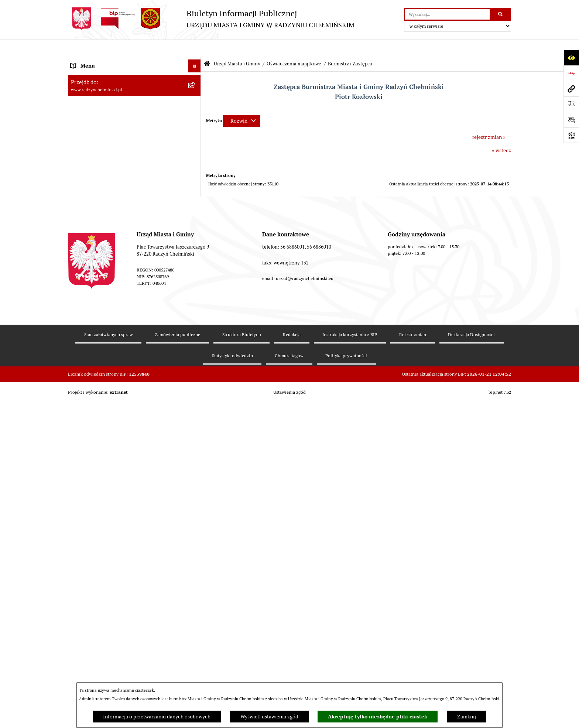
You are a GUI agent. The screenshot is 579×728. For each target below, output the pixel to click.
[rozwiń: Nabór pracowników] (196, 393)
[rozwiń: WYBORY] (196, 87)
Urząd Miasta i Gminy (237, 46)
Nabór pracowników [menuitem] (93, 393)
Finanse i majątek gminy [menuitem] (98, 406)
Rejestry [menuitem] (80, 522)
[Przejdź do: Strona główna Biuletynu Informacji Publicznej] (207, 47)
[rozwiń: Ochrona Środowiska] (196, 510)
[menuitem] (134, 87)
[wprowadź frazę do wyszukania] (447, 14)
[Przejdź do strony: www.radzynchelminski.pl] (571, 89)
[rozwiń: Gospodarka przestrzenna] (196, 497)
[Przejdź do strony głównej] (211, 19)
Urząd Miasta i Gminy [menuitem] (95, 126)
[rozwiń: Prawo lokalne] (196, 432)
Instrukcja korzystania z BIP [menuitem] (102, 574)
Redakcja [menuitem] (81, 561)
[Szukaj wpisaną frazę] (501, 14)
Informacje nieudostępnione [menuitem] (103, 587)
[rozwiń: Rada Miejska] (196, 100)
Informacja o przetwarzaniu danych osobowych (157, 717)
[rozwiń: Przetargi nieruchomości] (196, 380)
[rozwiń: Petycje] (196, 341)
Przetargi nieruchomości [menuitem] (98, 380)
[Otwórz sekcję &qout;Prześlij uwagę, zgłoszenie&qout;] (571, 120)
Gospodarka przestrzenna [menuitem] (100, 496)
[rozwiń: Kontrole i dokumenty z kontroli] (196, 535)
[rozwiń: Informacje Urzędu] (196, 329)
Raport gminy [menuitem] (86, 74)
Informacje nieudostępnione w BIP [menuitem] (110, 548)
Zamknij (467, 717)
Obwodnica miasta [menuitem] (92, 471)
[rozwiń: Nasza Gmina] (196, 61)
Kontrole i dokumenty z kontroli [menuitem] (107, 535)
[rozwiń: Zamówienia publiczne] (196, 367)
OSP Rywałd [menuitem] (84, 600)
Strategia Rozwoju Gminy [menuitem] (99, 458)
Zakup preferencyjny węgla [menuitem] (101, 483)
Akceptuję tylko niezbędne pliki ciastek (378, 717)
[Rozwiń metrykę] (241, 103)
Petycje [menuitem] (79, 341)
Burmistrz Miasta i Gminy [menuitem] (99, 113)
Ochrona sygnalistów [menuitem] (94, 354)
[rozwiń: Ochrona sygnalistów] (196, 354)
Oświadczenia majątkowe (294, 46)
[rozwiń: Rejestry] (196, 522)
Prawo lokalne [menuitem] (86, 432)
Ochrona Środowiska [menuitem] (94, 509)
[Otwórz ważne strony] (571, 104)
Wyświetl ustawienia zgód (269, 717)
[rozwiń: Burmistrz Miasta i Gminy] (196, 113)
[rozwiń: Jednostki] (196, 419)
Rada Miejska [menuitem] (85, 100)
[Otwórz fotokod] (571, 135)
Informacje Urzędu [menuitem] (92, 328)
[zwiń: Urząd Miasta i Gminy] (196, 126)
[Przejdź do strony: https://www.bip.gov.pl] (571, 73)
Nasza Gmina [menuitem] (85, 61)
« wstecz (501, 133)
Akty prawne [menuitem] (85, 445)
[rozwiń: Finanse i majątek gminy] (196, 406)
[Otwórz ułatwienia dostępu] (571, 58)
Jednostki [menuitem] (81, 419)
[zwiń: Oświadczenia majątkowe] (196, 197)
